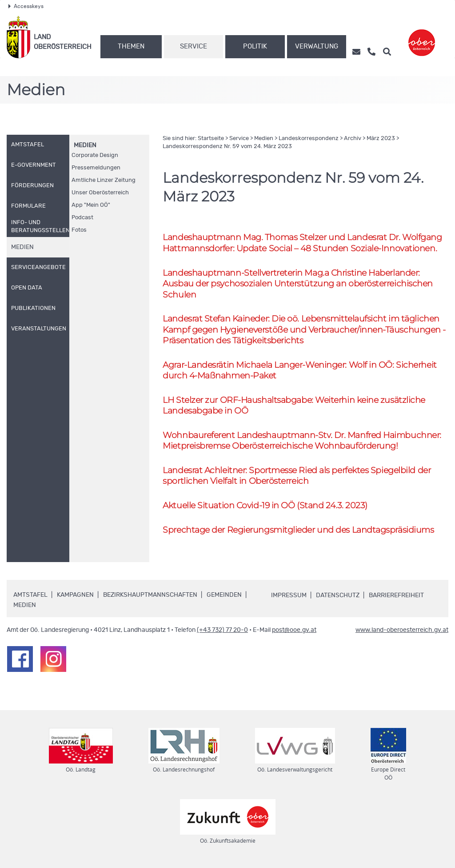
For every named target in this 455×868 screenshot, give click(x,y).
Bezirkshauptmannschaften (150, 596)
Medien (85, 145)
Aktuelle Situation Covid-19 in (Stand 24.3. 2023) (265, 506)
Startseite (211, 139)
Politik (255, 46)
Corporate (95, 155)
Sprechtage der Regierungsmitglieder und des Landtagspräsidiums (298, 531)
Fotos (79, 230)
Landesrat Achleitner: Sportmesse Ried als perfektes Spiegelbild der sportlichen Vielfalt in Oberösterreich (297, 477)
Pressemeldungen (96, 168)
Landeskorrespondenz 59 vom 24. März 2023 (227, 147)
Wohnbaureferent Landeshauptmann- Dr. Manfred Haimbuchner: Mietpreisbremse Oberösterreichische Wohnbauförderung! (302, 442)
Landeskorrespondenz (309, 139)
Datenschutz (338, 597)
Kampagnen (75, 596)
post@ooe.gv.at (294, 631)
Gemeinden (224, 596)
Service (194, 46)
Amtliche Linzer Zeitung (104, 180)
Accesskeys (26, 6)
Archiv (353, 139)
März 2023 (381, 139)
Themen (131, 46)
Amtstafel (30, 596)
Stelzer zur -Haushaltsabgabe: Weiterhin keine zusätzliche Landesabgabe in (294, 406)
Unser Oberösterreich (100, 193)
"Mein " (91, 205)
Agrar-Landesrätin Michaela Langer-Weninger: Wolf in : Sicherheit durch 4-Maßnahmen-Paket (299, 371)
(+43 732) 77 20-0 (222, 631)
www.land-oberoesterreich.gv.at (402, 631)
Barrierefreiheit (396, 597)
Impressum (289, 597)
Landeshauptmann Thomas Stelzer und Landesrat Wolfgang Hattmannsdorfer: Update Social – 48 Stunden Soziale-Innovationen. (302, 243)
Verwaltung (317, 46)
